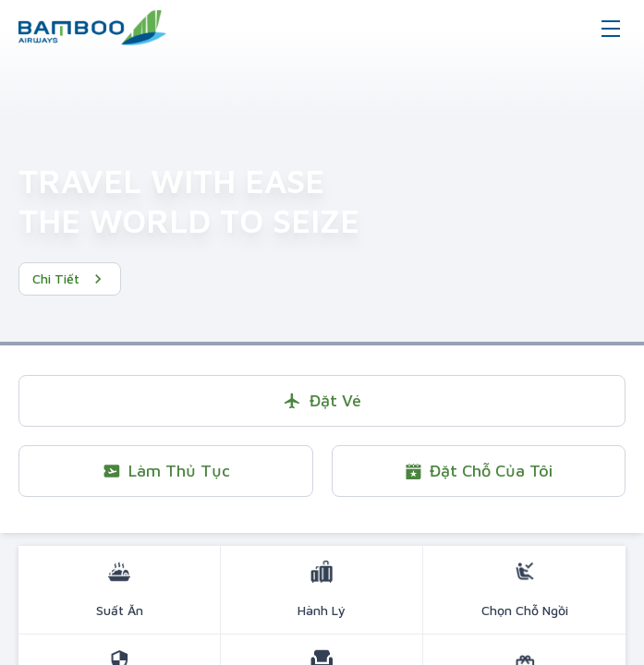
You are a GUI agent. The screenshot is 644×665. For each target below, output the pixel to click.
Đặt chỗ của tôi (478, 471)
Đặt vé (322, 400)
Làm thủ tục (166, 471)
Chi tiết (70, 279)
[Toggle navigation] (611, 28)
